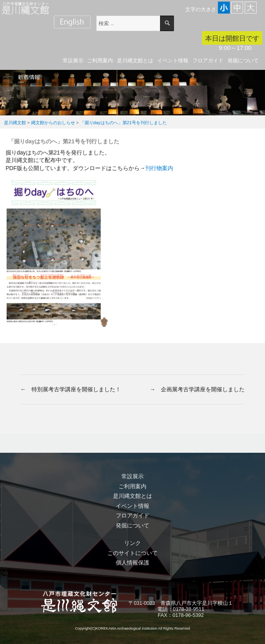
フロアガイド (208, 60)
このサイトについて (132, 553)
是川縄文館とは (135, 60)
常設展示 (73, 60)
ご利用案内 (100, 60)
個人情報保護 (132, 563)
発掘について (243, 60)
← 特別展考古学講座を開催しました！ (71, 389)
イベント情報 (173, 60)
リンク (132, 543)
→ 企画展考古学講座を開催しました (197, 389)
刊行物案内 (159, 168)
